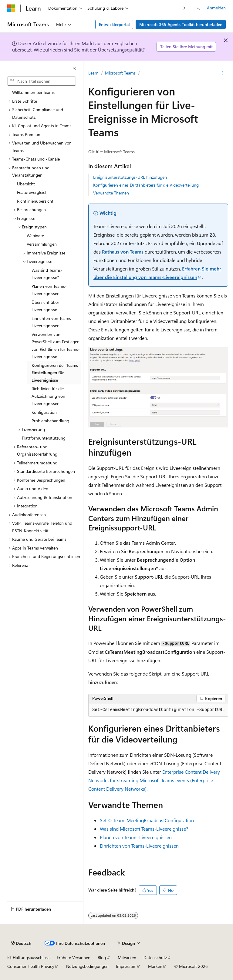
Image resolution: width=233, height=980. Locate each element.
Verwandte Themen (111, 193)
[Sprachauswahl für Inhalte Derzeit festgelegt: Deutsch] (21, 943)
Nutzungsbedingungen (87, 966)
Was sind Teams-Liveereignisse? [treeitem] (47, 274)
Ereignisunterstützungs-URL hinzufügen (130, 177)
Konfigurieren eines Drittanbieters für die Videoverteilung (146, 185)
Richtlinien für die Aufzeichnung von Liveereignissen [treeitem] (48, 396)
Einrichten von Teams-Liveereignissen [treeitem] (52, 322)
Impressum (126, 966)
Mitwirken (127, 957)
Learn (93, 73)
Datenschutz (155, 957)
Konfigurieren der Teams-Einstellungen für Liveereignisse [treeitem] (56, 373)
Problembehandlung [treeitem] (50, 421)
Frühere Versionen (74, 957)
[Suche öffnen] (198, 8)
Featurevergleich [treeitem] (32, 192)
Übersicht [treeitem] (26, 184)
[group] (158, 710)
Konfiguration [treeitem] (44, 412)
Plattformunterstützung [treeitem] (44, 438)
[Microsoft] (11, 8)
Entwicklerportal (114, 24)
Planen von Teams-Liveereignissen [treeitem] (49, 290)
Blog (102, 957)
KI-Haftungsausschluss (28, 957)
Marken (155, 966)
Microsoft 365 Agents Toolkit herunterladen (181, 24)
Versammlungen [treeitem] (42, 244)
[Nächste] (185, 8)
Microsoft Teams (120, 73)
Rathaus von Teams (123, 252)
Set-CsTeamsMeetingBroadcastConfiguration (147, 820)
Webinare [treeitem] (35, 236)
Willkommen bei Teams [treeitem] (33, 92)
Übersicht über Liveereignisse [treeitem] (45, 306)
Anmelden (216, 8)
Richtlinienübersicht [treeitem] (35, 201)
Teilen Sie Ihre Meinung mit (186, 47)
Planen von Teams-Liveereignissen (136, 837)
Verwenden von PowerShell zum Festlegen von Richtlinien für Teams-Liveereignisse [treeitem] (56, 345)
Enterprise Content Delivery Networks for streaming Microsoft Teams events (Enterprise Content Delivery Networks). (154, 780)
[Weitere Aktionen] (223, 73)
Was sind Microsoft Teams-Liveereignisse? (144, 829)
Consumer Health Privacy (31, 966)
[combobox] (42, 81)
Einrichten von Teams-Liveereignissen (139, 846)
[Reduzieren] (74, 68)
